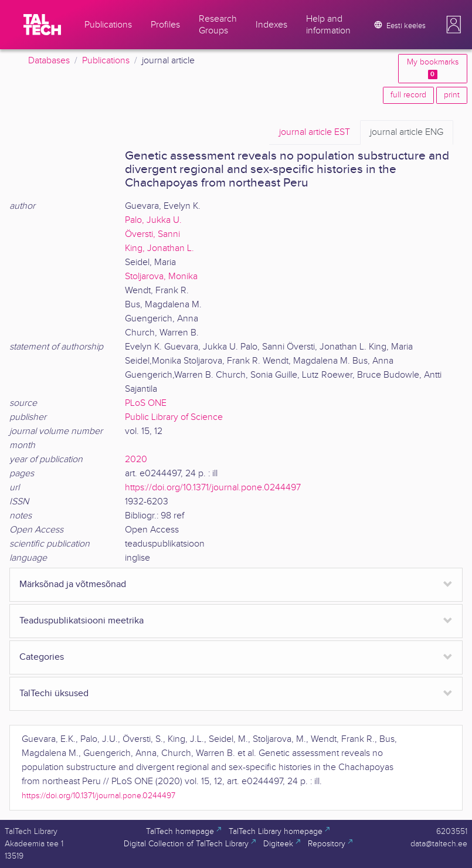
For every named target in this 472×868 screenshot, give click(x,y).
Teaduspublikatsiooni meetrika (82, 621)
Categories (42, 657)
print (452, 95)
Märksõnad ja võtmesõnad (73, 584)
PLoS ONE (146, 403)
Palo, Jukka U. (153, 220)
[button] (454, 25)
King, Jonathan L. (159, 248)
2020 (136, 460)
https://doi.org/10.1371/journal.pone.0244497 (213, 488)
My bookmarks (433, 68)
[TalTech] (42, 25)
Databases (49, 61)
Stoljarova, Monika (161, 277)
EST (315, 133)
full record (408, 95)
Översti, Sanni (152, 234)
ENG (407, 133)
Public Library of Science (174, 417)
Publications (106, 61)
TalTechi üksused (54, 694)
